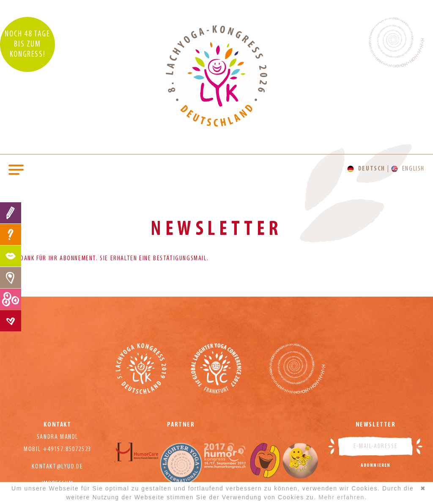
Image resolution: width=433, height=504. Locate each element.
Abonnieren (376, 465)
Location (11, 278)
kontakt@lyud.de (57, 467)
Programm (11, 256)
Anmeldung (11, 213)
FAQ (11, 234)
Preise (11, 299)
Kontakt (11, 321)
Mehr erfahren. (343, 497)
